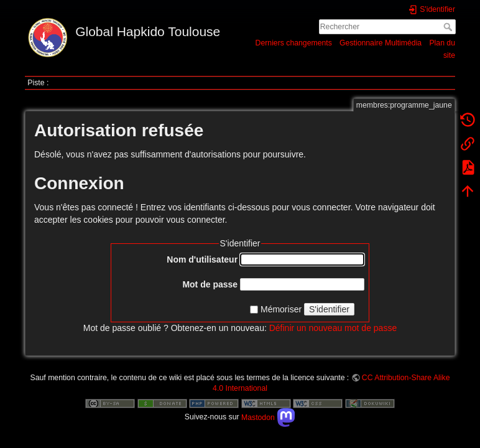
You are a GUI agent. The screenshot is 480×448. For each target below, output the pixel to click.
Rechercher (449, 27)
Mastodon (268, 418)
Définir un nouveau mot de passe (333, 328)
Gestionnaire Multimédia (381, 43)
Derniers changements (294, 43)
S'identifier (329, 309)
